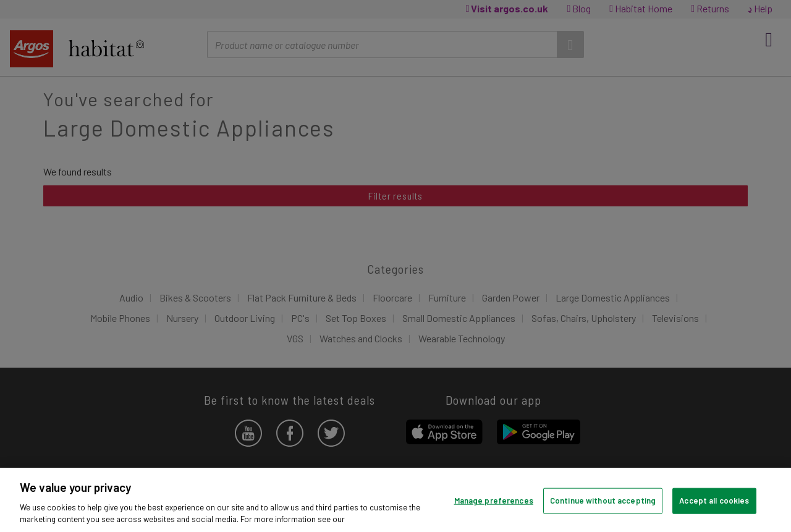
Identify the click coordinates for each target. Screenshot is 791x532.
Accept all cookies (714, 500)
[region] (395, 500)
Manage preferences (494, 500)
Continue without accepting (603, 500)
